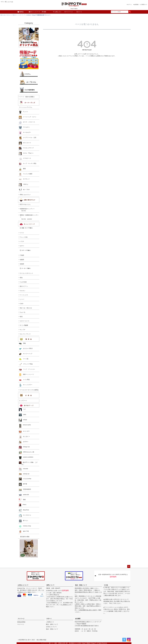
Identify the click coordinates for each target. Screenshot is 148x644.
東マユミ (24, 521)
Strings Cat (24, 447)
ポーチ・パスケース (27, 122)
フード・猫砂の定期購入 (27, 97)
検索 (130, 12)
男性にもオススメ (25, 195)
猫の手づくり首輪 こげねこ (28, 463)
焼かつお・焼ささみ (26, 308)
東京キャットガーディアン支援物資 (22, 15)
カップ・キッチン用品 (28, 164)
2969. (23, 415)
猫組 (22, 500)
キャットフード (34, 12)
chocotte (23, 469)
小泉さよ (24, 185)
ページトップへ (129, 566)
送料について (50, 585)
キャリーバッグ (26, 354)
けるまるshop (25, 479)
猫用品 (20, 12)
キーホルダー (25, 133)
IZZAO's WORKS (26, 458)
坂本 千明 (24, 532)
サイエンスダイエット (27, 273)
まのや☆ (24, 442)
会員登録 (136, 5)
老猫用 (22, 264)
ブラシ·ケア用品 (26, 364)
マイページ (69, 12)
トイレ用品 (24, 380)
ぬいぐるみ (24, 190)
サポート (49, 619)
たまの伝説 (23, 282)
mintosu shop (25, 526)
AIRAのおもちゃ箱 (26, 452)
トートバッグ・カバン (28, 117)
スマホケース (25, 159)
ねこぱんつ (24, 437)
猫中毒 (23, 484)
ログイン (130, 5)
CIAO (22, 304)
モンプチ (23, 330)
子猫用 (22, 255)
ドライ (22, 233)
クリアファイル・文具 (28, 138)
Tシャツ (23, 112)
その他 (106, 585)
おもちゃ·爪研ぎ (26, 349)
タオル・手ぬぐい (26, 154)
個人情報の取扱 (42, 640)
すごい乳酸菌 (24, 325)
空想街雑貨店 (25, 490)
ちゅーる (23, 312)
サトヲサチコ (25, 516)
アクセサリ (24, 128)
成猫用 (22, 260)
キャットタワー (26, 385)
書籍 (22, 169)
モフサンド (24, 179)
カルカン (23, 291)
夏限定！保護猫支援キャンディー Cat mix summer (29, 217)
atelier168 (24, 495)
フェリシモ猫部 (26, 174)
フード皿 (24, 359)
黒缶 (21, 278)
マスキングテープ (26, 148)
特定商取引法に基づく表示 (88, 610)
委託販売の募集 (24, 537)
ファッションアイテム (25, 107)
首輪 (22, 344)
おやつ (22, 246)
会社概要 (78, 619)
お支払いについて (23, 585)
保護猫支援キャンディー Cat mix (27, 210)
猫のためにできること (6, 15)
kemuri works (25, 426)
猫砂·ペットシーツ (26, 375)
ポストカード (25, 143)
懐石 (21, 317)
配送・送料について (52, 624)
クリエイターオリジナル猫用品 (29, 390)
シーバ (22, 299)
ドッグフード (23, 401)
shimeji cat (24, 474)
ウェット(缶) (24, 237)
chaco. (23, 505)
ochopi (23, 420)
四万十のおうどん (25, 204)
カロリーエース (25, 321)
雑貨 (44, 12)
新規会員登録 (21, 622)
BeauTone (24, 510)
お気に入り (57, 12)
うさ (22, 410)
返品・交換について (81, 585)
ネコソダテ (24, 432)
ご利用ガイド (144, 5)
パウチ (22, 241)
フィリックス (24, 295)
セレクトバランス (25, 334)
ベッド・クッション (27, 370)
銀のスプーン (24, 286)
